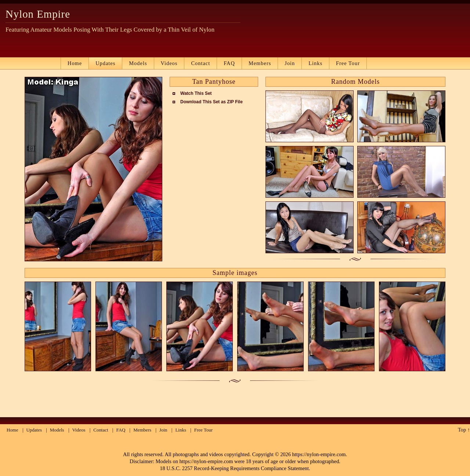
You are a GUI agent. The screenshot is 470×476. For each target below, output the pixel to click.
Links (315, 63)
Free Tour (348, 63)
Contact (200, 63)
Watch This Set (196, 93)
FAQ (229, 63)
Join (290, 63)
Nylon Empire (38, 14)
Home (75, 63)
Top (462, 430)
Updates (105, 63)
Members (260, 63)
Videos (169, 63)
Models (138, 63)
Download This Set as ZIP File (211, 102)
